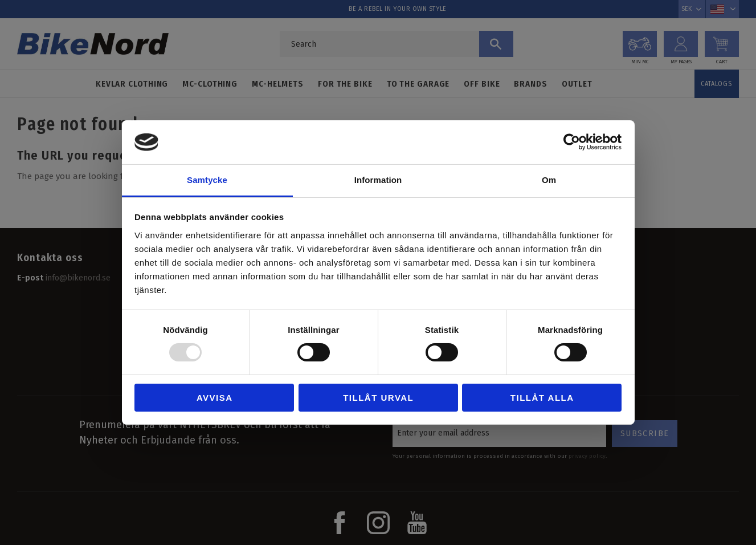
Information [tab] (378, 180)
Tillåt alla (542, 398)
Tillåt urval (378, 398)
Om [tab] (549, 180)
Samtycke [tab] (207, 180)
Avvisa (215, 398)
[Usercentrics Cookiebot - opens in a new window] (572, 142)
